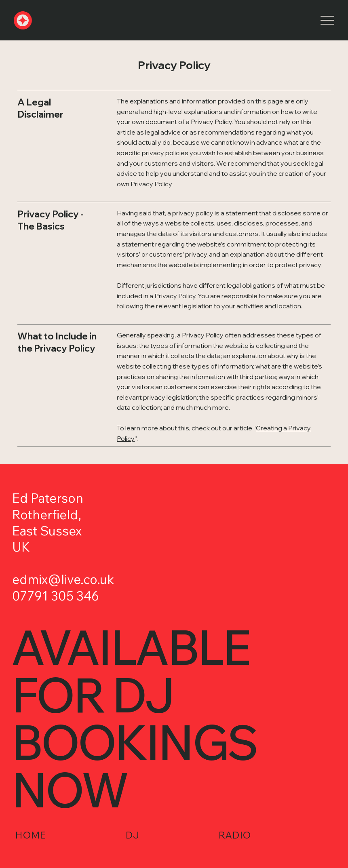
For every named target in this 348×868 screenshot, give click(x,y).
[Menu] (327, 20)
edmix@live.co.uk (63, 579)
